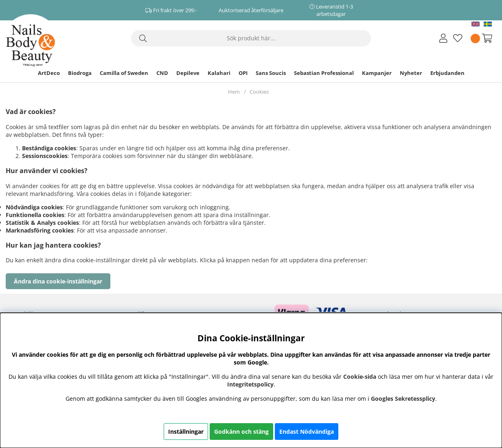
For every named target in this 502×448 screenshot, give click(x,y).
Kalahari (219, 73)
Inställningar (186, 432)
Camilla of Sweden (124, 73)
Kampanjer (377, 73)
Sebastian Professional (324, 73)
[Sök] (251, 38)
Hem (234, 92)
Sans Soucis (271, 73)
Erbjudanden (447, 73)
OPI (243, 73)
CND (162, 73)
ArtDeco (49, 73)
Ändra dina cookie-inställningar (58, 281)
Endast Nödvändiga (307, 432)
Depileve (188, 73)
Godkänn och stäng (241, 432)
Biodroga (80, 73)
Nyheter (411, 73)
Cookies (259, 92)
